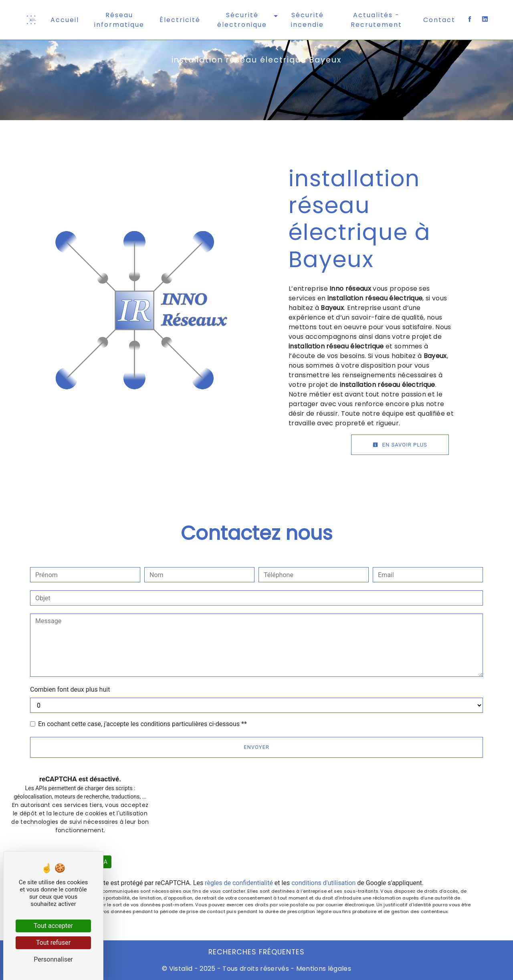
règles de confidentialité (239, 883)
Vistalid (181, 969)
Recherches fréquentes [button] (256, 952)
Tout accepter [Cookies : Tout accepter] (53, 926)
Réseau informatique (119, 20)
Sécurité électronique (242, 20)
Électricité (180, 20)
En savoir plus (400, 445)
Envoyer (256, 747)
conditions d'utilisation (323, 883)
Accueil (65, 20)
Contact (439, 20)
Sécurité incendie (307, 20)
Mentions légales (323, 969)
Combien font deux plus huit (70, 689)
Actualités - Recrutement (376, 20)
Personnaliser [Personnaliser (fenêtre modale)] (53, 959)
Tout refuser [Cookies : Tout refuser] (53, 943)
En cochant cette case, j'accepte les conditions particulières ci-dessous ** (142, 724)
